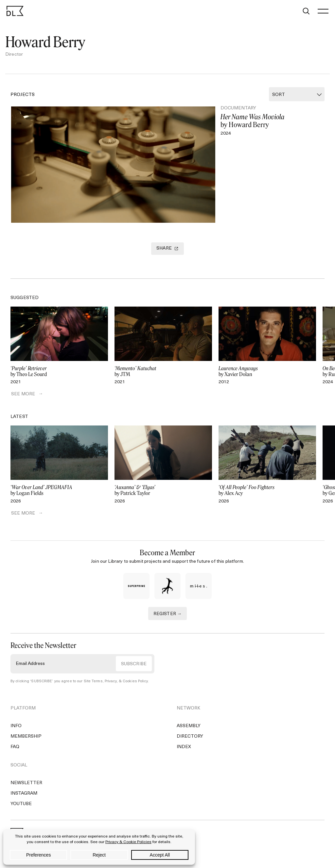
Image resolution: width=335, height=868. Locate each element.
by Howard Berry (268, 121)
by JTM (163, 372)
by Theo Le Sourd (59, 372)
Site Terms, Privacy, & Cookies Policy (115, 683)
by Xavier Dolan (267, 372)
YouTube (21, 805)
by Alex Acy (267, 492)
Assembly (189, 727)
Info (16, 727)
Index (184, 748)
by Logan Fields (59, 492)
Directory (190, 738)
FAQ (15, 748)
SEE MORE (22, 396)
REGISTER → (168, 615)
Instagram (24, 795)
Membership (26, 738)
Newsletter (26, 784)
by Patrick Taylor (163, 492)
